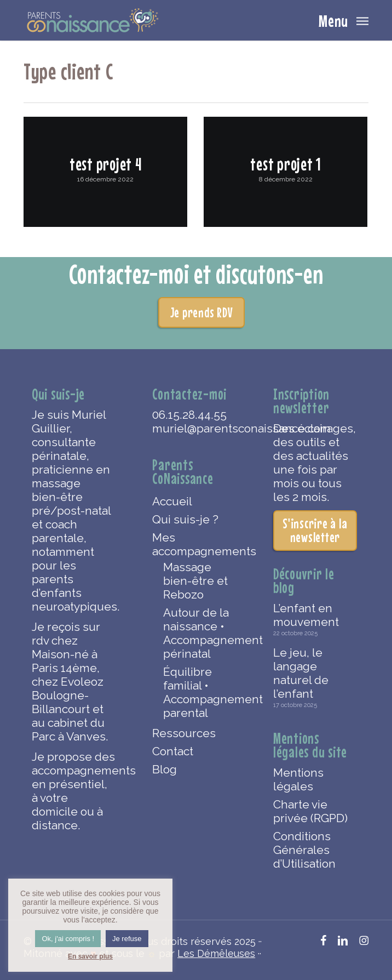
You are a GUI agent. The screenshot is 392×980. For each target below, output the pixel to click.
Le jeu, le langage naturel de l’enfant (301, 673)
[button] (344, 19)
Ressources (184, 733)
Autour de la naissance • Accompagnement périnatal (200, 633)
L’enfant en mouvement (306, 615)
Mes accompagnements (194, 544)
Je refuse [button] (127, 939)
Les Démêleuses (216, 953)
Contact (173, 751)
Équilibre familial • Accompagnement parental (200, 692)
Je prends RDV (202, 312)
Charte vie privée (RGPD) (310, 811)
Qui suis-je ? (185, 519)
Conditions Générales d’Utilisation (304, 850)
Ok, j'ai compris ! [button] (68, 939)
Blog (165, 769)
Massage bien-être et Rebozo (195, 581)
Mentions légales (298, 779)
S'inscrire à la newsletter (315, 530)
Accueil (172, 501)
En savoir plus (90, 956)
